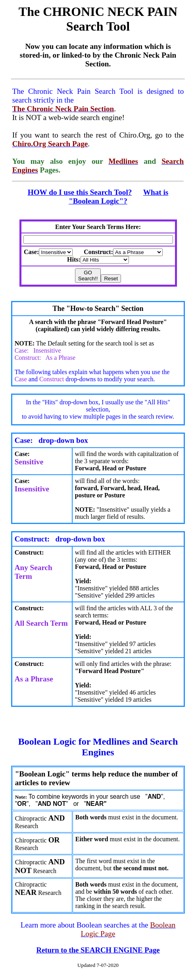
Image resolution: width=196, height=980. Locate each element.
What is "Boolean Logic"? (118, 197)
